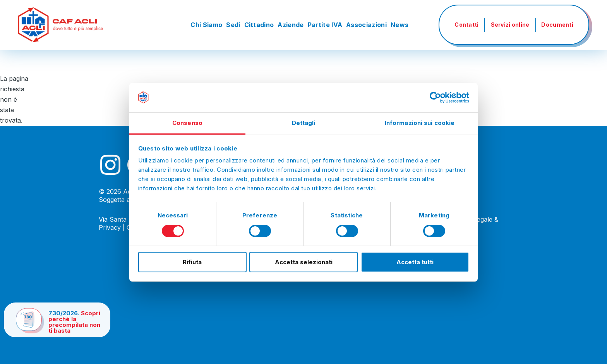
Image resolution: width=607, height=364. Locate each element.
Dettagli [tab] (304, 123)
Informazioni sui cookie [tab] (420, 123)
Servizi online (510, 25)
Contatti (466, 25)
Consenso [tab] (187, 123)
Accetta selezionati (304, 262)
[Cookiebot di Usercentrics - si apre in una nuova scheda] (435, 97)
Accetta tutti (415, 262)
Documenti (557, 25)
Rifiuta (192, 262)
